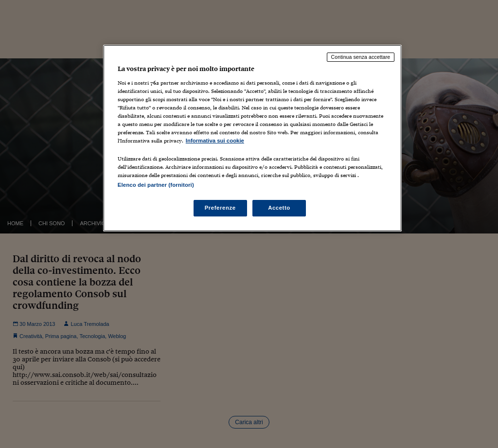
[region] (252, 138)
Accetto (279, 208)
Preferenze (220, 208)
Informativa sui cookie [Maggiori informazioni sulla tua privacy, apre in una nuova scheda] (215, 141)
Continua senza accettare (361, 57)
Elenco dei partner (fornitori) (156, 185)
